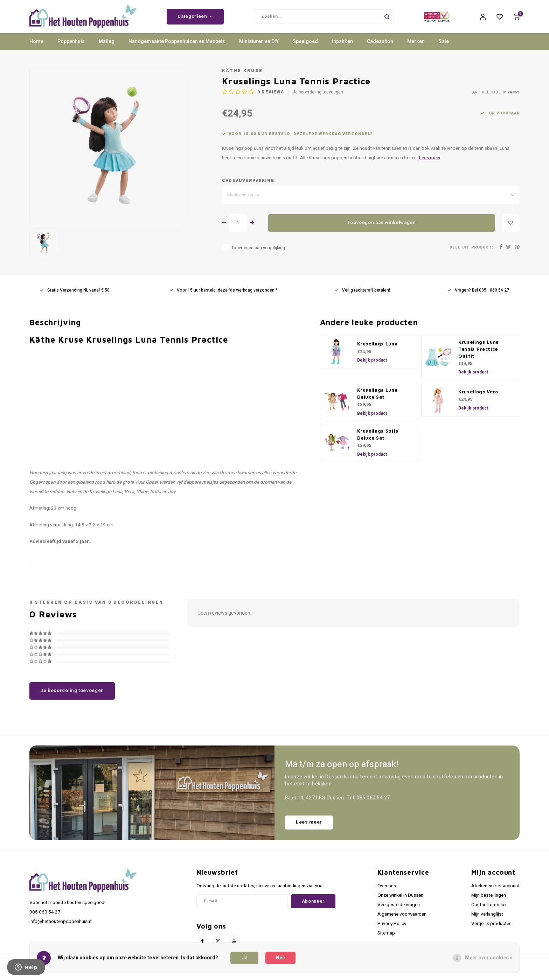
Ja (245, 958)
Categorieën (195, 19)
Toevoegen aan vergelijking (258, 253)
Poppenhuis (71, 47)
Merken (416, 47)
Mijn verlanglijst (487, 919)
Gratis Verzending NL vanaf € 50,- (76, 296)
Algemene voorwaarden (402, 919)
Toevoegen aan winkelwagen (382, 228)
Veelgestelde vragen (399, 910)
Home (36, 47)
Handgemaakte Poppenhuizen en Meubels (177, 47)
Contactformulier (489, 910)
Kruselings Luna (377, 349)
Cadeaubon (380, 47)
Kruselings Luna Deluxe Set (377, 399)
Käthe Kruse (242, 76)
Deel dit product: (471, 253)
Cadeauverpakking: (249, 186)
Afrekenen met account (495, 891)
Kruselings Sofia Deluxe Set (378, 440)
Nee (280, 958)
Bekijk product (372, 365)
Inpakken (342, 47)
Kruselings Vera (478, 397)
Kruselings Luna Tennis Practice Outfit (479, 354)
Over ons (387, 891)
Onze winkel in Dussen (400, 901)
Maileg (107, 47)
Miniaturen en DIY (259, 47)
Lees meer (430, 163)
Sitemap (386, 939)
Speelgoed (305, 47)
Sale (444, 47)
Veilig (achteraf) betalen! (362, 296)
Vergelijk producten (491, 929)
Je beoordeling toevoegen (318, 98)
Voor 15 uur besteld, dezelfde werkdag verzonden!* (223, 296)
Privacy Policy (392, 929)
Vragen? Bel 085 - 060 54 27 (478, 296)
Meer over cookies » (489, 958)
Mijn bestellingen (489, 901)
